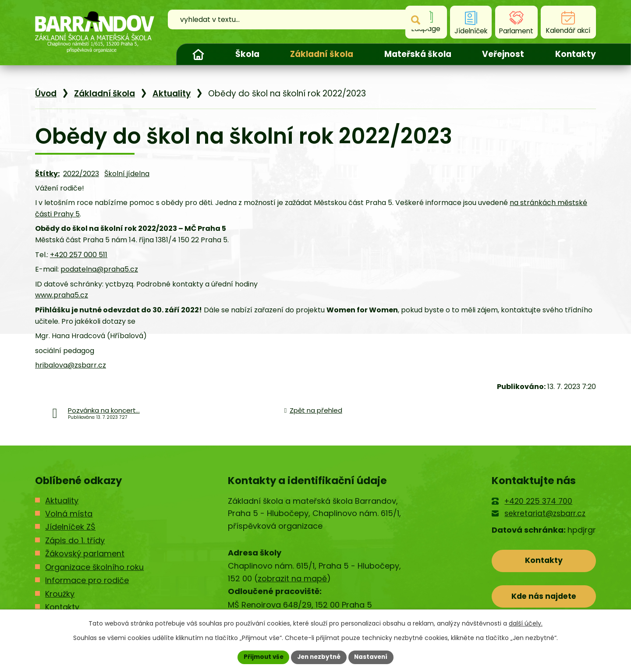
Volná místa (69, 514)
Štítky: (47, 174)
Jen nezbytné (319, 657)
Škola (247, 54)
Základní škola (322, 54)
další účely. (526, 623)
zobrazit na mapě (292, 578)
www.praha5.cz (62, 295)
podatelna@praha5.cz (99, 269)
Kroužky (60, 594)
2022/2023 (81, 174)
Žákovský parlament (85, 554)
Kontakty (576, 54)
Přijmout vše (261, 657)
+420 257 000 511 (79, 255)
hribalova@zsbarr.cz (71, 365)
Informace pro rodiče (87, 580)
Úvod (198, 54)
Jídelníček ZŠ (70, 527)
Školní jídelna (127, 174)
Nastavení (373, 657)
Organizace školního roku (94, 567)
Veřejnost (503, 54)
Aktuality (172, 94)
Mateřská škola (418, 54)
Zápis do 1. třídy (75, 540)
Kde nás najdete (544, 598)
